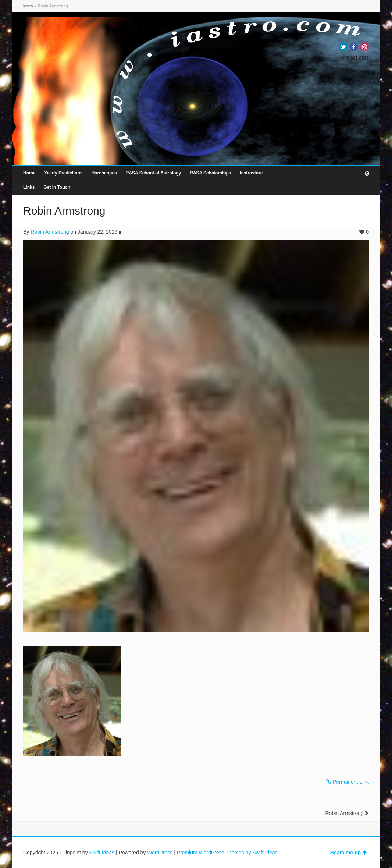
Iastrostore (251, 173)
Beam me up (349, 853)
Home (29, 173)
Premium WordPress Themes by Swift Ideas (227, 853)
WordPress (160, 853)
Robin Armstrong (50, 232)
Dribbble (364, 47)
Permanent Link (348, 782)
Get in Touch (57, 187)
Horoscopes (104, 173)
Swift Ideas (102, 853)
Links (29, 187)
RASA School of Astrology (153, 173)
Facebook (354, 47)
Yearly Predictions (63, 173)
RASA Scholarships (210, 173)
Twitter (343, 47)
